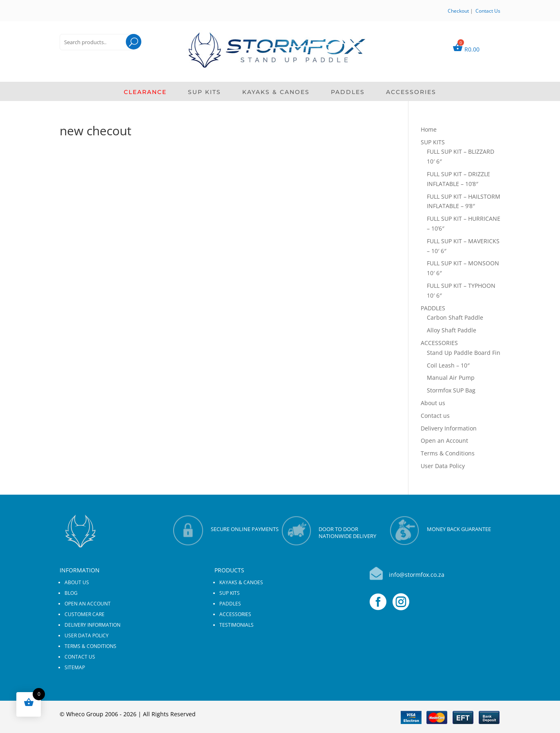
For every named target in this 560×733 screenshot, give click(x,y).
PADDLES (348, 92)
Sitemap (75, 667)
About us (433, 403)
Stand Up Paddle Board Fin (464, 353)
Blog (71, 593)
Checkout (458, 11)
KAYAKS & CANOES (276, 92)
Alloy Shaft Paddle (452, 330)
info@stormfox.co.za (417, 575)
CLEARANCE (145, 92)
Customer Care (85, 614)
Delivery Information (449, 428)
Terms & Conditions (448, 453)
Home (429, 129)
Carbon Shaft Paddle (455, 317)
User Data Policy (443, 466)
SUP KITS (204, 92)
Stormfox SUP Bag (451, 390)
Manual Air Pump (451, 378)
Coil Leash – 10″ (448, 365)
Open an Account (444, 440)
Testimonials (236, 625)
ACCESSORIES (411, 92)
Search (126, 52)
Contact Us (488, 11)
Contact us (435, 416)
